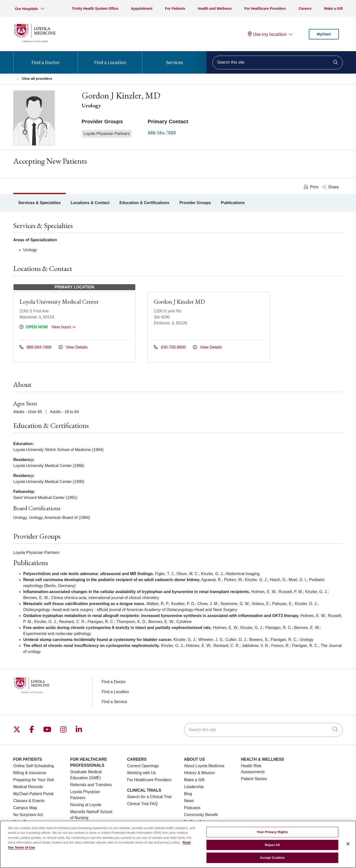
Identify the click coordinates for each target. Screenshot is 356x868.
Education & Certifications (144, 203)
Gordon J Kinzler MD (179, 302)
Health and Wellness (215, 8)
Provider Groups (195, 203)
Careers (305, 8)
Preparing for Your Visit (34, 780)
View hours (64, 327)
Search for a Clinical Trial (149, 797)
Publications (233, 203)
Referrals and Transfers (91, 785)
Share (331, 187)
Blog (188, 794)
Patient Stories (254, 779)
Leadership (194, 787)
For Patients (175, 8)
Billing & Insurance (30, 773)
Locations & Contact (90, 203)
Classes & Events (29, 801)
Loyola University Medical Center (59, 302)
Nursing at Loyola (86, 805)
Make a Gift (333, 8)
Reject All (272, 851)
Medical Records (28, 787)
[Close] (348, 850)
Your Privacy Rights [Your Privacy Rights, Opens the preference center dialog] (272, 838)
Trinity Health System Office (95, 8)
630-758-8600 (170, 347)
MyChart (324, 34)
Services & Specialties (39, 203)
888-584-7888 (162, 133)
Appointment (142, 8)
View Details (73, 347)
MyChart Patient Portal (33, 794)
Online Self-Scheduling (34, 766)
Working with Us (141, 773)
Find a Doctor (46, 58)
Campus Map (25, 808)
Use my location (267, 34)
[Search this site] (278, 62)
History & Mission (199, 773)
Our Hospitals (26, 9)
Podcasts (192, 808)
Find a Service (114, 702)
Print (311, 187)
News (189, 801)
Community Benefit (201, 815)
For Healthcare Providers (265, 8)
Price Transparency (30, 822)
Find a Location (110, 58)
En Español (194, 822)
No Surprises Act (28, 815)
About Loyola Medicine (204, 766)
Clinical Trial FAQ (142, 804)
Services (175, 58)
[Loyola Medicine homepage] (35, 42)
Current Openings (143, 766)
